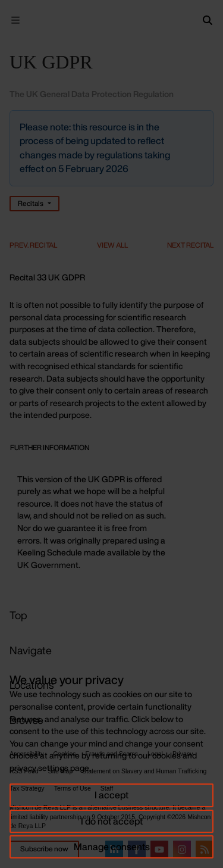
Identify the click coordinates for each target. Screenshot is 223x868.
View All (112, 245)
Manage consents (112, 847)
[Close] (203, 120)
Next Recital (190, 245)
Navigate (31, 650)
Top (18, 615)
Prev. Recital (33, 245)
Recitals (31, 203)
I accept (111, 795)
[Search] (208, 20)
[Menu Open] (15, 20)
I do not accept (112, 821)
